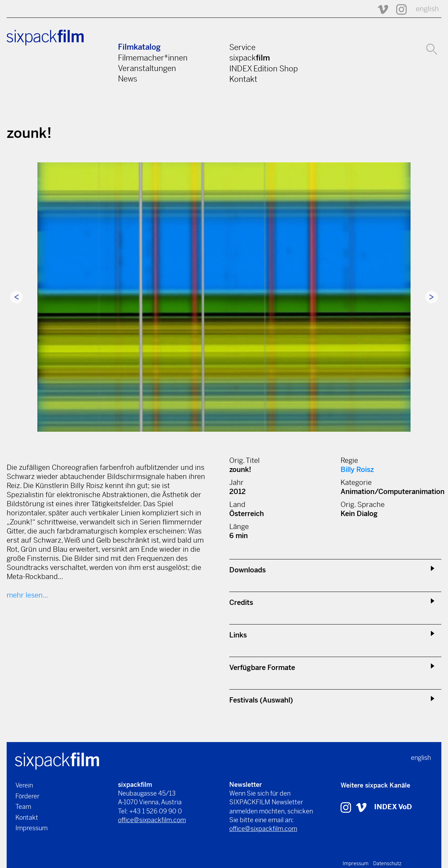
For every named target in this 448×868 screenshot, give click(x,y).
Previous (16, 297)
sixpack (250, 58)
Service (242, 47)
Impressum (31, 828)
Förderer (27, 796)
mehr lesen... (27, 595)
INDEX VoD (393, 807)
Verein (24, 785)
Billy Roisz (357, 470)
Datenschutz (387, 863)
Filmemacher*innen (153, 58)
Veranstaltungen (147, 68)
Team (23, 807)
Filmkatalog (139, 47)
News (128, 79)
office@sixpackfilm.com (152, 820)
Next (432, 297)
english (427, 9)
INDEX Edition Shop (264, 69)
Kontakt (243, 79)
